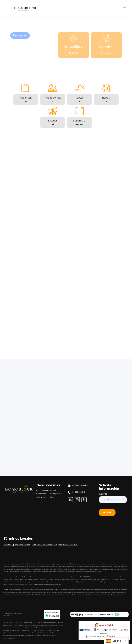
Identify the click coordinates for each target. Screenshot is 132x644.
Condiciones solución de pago (45, 545)
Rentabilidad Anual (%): (82, 435)
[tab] (35, 150)
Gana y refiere (56, 494)
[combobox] (116, 641)
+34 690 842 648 (78, 492)
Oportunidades (43, 490)
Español (114, 641)
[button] (124, 8)
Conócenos (41, 494)
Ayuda (53, 490)
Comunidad (42, 497)
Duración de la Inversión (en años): (89, 424)
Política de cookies (22, 545)
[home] (22, 8)
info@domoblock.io (80, 485)
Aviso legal (8, 545)
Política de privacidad (68, 545)
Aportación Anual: (78, 412)
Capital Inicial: (76, 400)
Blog (52, 497)
